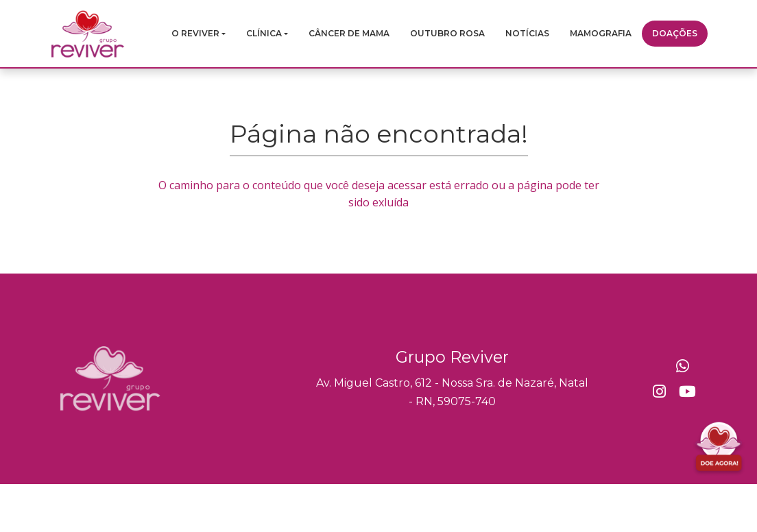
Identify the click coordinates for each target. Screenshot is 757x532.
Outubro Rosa (447, 33)
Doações (675, 33)
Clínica (264, 33)
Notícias (527, 33)
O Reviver (195, 33)
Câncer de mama (349, 33)
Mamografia (601, 33)
